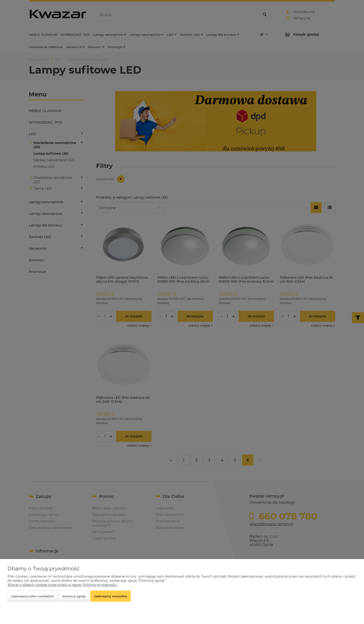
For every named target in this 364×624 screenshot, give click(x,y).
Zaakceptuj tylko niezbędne (32, 596)
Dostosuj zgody (74, 596)
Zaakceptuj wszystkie (110, 596)
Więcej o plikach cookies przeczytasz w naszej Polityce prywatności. (62, 585)
